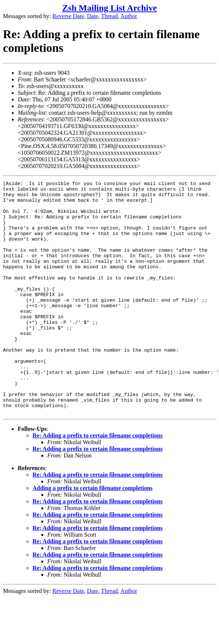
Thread (109, 16)
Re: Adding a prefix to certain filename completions (97, 482)
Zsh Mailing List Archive (109, 8)
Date (93, 16)
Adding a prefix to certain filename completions (93, 535)
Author (129, 16)
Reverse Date (68, 16)
